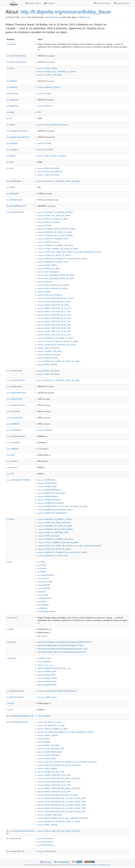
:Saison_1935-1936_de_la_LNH (54, 302)
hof (9, 118)
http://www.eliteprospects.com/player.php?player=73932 (60, 645)
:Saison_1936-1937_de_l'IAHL (53, 305)
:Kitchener (45, 106)
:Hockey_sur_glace (49, 268)
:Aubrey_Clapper (48, 735)
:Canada (44, 94)
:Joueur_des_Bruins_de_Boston (54, 255)
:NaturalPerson (45, 598)
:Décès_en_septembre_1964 (53, 239)
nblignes (12, 449)
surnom (12, 467)
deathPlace (13, 106)
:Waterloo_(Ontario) (49, 87)
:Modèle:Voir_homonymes (52, 493)
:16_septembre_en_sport (51, 725)
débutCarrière (15, 399)
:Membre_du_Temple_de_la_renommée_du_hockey (62, 259)
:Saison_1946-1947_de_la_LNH (54, 331)
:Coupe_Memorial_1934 (51, 749)
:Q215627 (44, 588)
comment (12, 618)
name (10, 703)
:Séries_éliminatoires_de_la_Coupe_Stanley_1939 (62, 798)
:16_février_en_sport (49, 722)
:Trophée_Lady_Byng (50, 75)
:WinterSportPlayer (47, 611)
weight (11, 187)
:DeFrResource (46, 838)
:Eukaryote (43, 605)
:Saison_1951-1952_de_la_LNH (54, 335)
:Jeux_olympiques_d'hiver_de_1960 (56, 278)
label (10, 629)
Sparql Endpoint (122, 3)
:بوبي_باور (45, 665)
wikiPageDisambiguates (20, 716)
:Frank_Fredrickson (49, 755)
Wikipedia (49, 865)
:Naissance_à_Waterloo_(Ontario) (55, 212)
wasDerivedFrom (15, 691)
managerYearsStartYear (18, 137)
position (11, 156)
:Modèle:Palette (47, 483)
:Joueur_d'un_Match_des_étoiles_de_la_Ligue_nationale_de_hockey (69, 252)
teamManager (14, 181)
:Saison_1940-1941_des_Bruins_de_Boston (59, 788)
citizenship (12, 94)
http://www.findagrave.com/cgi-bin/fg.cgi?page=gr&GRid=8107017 (65, 642)
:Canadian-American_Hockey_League (56, 229)
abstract (11, 44)
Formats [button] (50, 3)
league (11, 125)
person (24, 17)
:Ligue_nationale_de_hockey (53, 125)
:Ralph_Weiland (47, 768)
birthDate (12, 81)
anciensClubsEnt (16, 380)
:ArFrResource (45, 842)
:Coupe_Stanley (47, 68)
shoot (10, 162)
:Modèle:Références (49, 490)
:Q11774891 (45, 150)
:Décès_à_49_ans (49, 242)
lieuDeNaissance (16, 436)
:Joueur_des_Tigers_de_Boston (54, 215)
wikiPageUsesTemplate (19, 480)
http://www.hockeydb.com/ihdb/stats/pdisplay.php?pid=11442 (62, 649)
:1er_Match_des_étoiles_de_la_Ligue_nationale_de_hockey (65, 732)
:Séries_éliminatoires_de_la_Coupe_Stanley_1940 (62, 802)
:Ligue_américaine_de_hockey (53, 285)
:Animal (42, 602)
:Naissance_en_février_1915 (53, 262)
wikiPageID (13, 193)
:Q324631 (44, 662)
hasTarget (14, 838)
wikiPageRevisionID (16, 206)
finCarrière (13, 411)
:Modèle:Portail (47, 486)
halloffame (13, 424)
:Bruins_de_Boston (49, 168)
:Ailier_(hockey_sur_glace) (52, 156)
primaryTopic (15, 851)
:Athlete (42, 572)
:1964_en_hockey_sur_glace (53, 729)
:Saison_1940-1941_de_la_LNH (54, 321)
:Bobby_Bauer (44, 658)
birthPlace (12, 87)
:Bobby (44, 716)
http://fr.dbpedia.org (53, 17)
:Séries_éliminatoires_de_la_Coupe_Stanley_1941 (62, 805)
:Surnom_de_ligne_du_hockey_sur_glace (58, 341)
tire (10, 474)
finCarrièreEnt (15, 418)
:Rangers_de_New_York (51, 772)
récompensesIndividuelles (21, 831)
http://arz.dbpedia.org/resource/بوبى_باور (54, 668)
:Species (42, 608)
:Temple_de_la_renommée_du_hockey (57, 72)
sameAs (11, 658)
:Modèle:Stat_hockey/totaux (52, 513)
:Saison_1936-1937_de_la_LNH (54, 308)
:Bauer (44, 739)
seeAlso (11, 642)
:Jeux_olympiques (48, 272)
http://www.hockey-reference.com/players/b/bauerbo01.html (62, 652)
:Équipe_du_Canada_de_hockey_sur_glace (59, 181)
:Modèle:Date (46, 480)
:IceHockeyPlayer (46, 575)
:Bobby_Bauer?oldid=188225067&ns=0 (57, 691)
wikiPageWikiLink (15, 212)
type (9, 562)
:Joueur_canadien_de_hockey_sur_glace (58, 249)
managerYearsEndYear (18, 131)
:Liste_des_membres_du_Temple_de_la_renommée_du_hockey (67, 762)
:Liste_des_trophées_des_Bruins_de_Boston (59, 765)
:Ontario (44, 292)
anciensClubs (15, 371)
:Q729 (43, 595)
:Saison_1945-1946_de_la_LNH (54, 328)
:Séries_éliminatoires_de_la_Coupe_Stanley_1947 (62, 811)
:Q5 (42, 592)
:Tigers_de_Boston (49, 175)
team (10, 168)
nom (11, 455)
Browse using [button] (33, 3)
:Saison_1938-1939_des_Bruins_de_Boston (59, 778)
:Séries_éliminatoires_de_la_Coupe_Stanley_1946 (62, 808)
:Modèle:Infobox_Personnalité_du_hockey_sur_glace (63, 506)
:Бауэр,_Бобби (47, 678)
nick (10, 710)
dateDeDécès (15, 386)
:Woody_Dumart (48, 358)
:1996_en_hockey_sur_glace (53, 219)
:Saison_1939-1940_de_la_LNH (54, 318)
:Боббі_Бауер (47, 681)
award (11, 68)
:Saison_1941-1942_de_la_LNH (54, 325)
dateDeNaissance (16, 393)
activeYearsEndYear (16, 56)
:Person (42, 565)
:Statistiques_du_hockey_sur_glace (55, 338)
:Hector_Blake (47, 758)
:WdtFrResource (46, 845)
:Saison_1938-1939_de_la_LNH (54, 315)
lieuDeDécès (14, 430)
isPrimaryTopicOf (15, 697)
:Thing (41, 562)
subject (11, 519)
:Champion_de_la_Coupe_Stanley (55, 235)
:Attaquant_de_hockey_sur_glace (55, 232)
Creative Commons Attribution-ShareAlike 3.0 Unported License (90, 865)
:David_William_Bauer (50, 752)
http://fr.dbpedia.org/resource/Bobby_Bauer (66, 12)
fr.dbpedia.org (84, 17)
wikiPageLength (15, 200)
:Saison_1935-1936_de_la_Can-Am (56, 298)
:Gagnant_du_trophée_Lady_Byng (55, 245)
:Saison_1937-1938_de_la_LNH (54, 311)
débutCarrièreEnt (16, 405)
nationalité (13, 442)
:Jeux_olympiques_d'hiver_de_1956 (56, 275)
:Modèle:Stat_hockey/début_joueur (55, 510)
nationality (12, 143)
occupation (13, 150)
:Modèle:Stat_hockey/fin (51, 503)
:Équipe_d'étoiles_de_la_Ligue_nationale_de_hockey (63, 818)
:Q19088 (44, 585)
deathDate (12, 100)
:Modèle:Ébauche (48, 496)
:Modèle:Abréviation (49, 500)
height (11, 112)
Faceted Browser (102, 3)
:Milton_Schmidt (47, 364)
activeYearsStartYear (17, 62)
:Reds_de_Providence (50, 172)
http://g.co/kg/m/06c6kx (47, 685)
